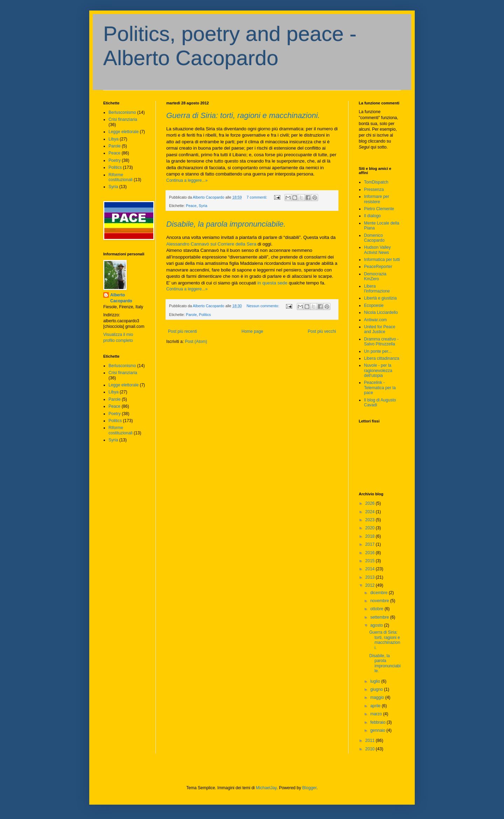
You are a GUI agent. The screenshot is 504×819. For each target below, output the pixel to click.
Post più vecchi (322, 331)
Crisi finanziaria (123, 119)
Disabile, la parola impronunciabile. (226, 224)
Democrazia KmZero (375, 276)
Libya (114, 139)
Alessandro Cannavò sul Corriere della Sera (211, 244)
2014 (371, 569)
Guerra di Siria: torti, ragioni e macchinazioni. (243, 115)
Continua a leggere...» (187, 180)
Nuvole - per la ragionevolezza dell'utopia (378, 370)
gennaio (378, 730)
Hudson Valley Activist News (377, 250)
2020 (371, 528)
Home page (252, 331)
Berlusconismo (122, 112)
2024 (371, 512)
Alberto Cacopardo (121, 298)
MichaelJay (266, 788)
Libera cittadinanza (382, 358)
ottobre (377, 609)
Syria (203, 206)
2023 (371, 520)
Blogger (310, 788)
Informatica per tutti (382, 260)
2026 (371, 503)
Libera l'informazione (377, 289)
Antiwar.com (375, 320)
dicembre (380, 593)
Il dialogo (372, 216)
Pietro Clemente (379, 209)
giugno (377, 689)
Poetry (115, 160)
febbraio (379, 722)
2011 (371, 741)
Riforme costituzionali (121, 177)
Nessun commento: (264, 306)
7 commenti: (258, 197)
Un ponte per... (378, 351)
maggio (378, 697)
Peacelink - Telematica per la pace (380, 388)
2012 (371, 585)
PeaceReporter (378, 267)
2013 (371, 577)
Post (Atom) (196, 342)
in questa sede (272, 283)
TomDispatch (376, 182)
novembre (380, 601)
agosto (377, 625)
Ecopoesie (374, 305)
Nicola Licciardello (381, 312)
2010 (371, 749)
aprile (376, 706)
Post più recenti (183, 331)
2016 (371, 553)
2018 (371, 536)
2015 (371, 561)
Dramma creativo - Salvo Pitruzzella (381, 342)
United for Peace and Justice (380, 329)
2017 (371, 544)
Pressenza (374, 190)
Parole (191, 315)
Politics (205, 315)
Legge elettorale (124, 132)
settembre (380, 617)
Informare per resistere (377, 199)
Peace (191, 206)
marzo (377, 714)
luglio (376, 681)
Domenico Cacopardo (374, 238)
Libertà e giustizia (380, 298)
